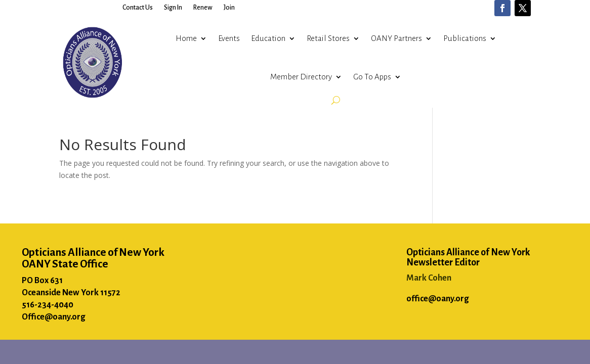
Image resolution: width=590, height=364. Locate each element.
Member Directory (301, 77)
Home (186, 38)
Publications (465, 38)
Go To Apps (372, 77)
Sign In (173, 8)
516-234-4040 (48, 305)
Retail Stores (328, 38)
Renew (203, 8)
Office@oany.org (53, 317)
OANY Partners (396, 38)
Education (268, 38)
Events (229, 38)
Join (229, 8)
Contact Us (138, 8)
